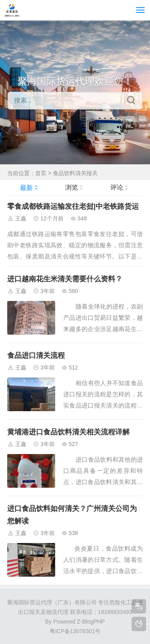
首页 (41, 173)
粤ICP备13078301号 (75, 631)
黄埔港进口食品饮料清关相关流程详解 (68, 432)
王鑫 (21, 218)
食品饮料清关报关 (75, 173)
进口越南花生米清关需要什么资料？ (65, 279)
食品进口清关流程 (36, 355)
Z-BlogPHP (91, 622)
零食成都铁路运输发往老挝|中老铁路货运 (73, 206)
